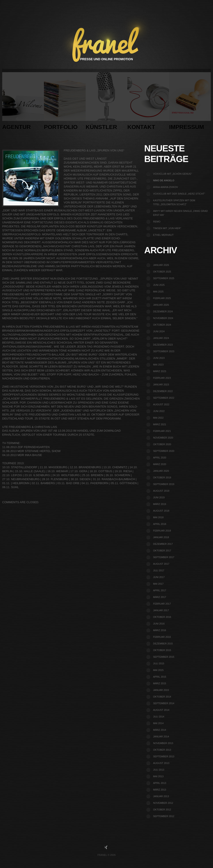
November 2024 (163, 318)
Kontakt (148, 102)
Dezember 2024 (163, 311)
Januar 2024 (161, 338)
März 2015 (160, 683)
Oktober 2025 (162, 272)
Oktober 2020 (162, 444)
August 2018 (161, 511)
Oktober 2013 (162, 750)
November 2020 (163, 438)
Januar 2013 (161, 796)
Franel (102, 855)
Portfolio (65, 102)
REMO (157, 222)
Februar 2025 (162, 298)
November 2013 (163, 743)
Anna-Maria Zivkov (166, 187)
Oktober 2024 (162, 325)
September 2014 (164, 703)
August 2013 (161, 763)
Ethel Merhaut (163, 235)
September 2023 (164, 351)
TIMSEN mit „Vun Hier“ (167, 228)
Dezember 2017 (163, 544)
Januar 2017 (161, 610)
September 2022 (164, 398)
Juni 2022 (159, 411)
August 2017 (161, 564)
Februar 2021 (162, 431)
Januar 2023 (161, 385)
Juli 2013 (159, 770)
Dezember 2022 (163, 391)
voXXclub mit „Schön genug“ (173, 174)
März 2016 (160, 630)
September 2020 (164, 451)
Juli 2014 (159, 717)
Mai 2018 (158, 517)
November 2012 (163, 803)
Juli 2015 (159, 663)
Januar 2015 (161, 690)
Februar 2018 (162, 531)
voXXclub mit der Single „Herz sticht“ (179, 194)
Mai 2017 (158, 584)
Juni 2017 (159, 577)
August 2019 (161, 491)
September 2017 (164, 557)
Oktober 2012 (162, 810)
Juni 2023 (159, 358)
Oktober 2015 (162, 650)
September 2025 (164, 278)
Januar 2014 (161, 737)
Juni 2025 (159, 285)
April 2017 (160, 590)
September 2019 (164, 484)
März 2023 (160, 371)
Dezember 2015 (163, 644)
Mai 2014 (158, 723)
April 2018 (160, 524)
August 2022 (161, 404)
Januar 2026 (161, 265)
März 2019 (160, 504)
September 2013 (164, 756)
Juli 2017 (159, 570)
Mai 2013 (158, 776)
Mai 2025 (158, 292)
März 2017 (160, 597)
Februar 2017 (162, 604)
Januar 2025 (161, 305)
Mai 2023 (158, 365)
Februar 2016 (162, 637)
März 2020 (160, 464)
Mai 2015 (158, 670)
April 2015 (160, 677)
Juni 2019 (159, 497)
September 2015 (164, 657)
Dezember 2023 (163, 345)
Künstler (106, 102)
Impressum (190, 102)
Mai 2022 (158, 418)
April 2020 (160, 458)
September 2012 (164, 816)
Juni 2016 (159, 624)
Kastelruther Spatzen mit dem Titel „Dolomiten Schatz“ (174, 202)
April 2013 (160, 783)
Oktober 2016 (162, 617)
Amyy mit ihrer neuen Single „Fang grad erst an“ (180, 213)
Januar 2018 (161, 537)
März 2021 (160, 424)
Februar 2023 (162, 378)
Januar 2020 (161, 471)
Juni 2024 (159, 331)
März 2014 (160, 730)
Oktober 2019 (162, 477)
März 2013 (160, 790)
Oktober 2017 (162, 551)
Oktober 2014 (162, 697)
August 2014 (161, 710)
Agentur (23, 102)
